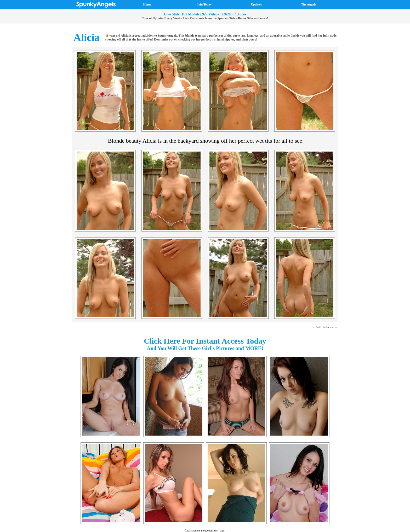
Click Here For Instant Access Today (205, 341)
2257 (223, 531)
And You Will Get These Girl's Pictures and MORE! (205, 348)
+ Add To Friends (325, 327)
